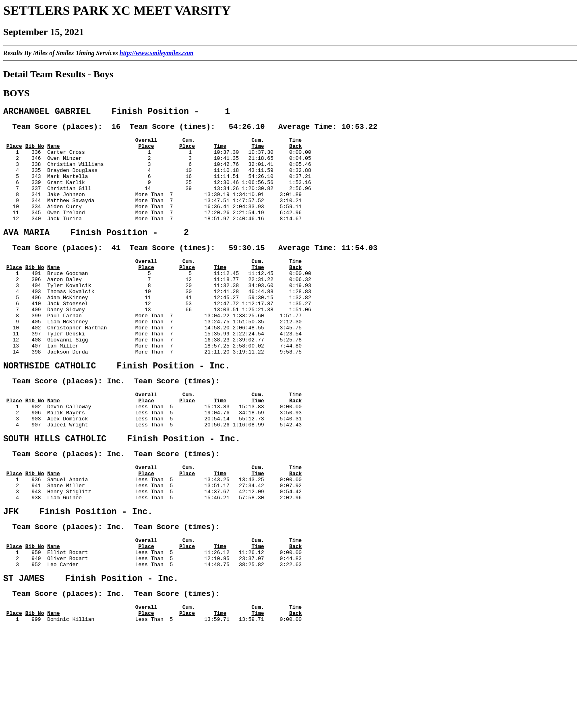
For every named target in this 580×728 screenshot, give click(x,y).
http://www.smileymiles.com (156, 53)
